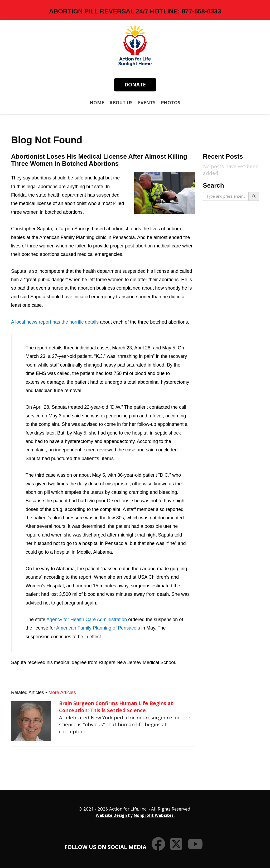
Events (147, 103)
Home (97, 103)
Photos (171, 103)
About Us (121, 103)
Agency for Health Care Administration (87, 620)
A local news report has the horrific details (55, 322)
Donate (135, 84)
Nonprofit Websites (154, 815)
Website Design (112, 815)
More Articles (62, 693)
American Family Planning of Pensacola (98, 628)
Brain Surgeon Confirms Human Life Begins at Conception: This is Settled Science (116, 707)
